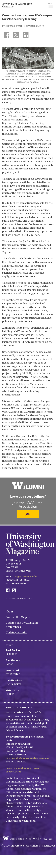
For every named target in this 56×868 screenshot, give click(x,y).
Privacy (22, 598)
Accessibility (11, 598)
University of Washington (28, 838)
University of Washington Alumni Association (28, 486)
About (9, 612)
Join (28, 514)
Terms (29, 598)
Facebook (9, 590)
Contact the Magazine (19, 617)
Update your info (16, 633)
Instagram (15, 590)
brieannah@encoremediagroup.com (28, 758)
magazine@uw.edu (25, 577)
